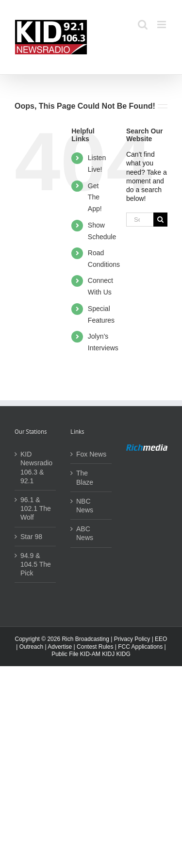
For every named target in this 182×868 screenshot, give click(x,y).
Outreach (31, 647)
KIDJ (108, 654)
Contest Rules (95, 647)
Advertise (60, 647)
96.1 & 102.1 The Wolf (36, 508)
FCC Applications (140, 647)
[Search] (160, 220)
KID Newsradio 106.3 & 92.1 (36, 467)
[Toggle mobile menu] (162, 25)
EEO (161, 639)
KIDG (124, 654)
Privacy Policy (132, 639)
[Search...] (140, 220)
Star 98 (31, 537)
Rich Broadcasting (85, 639)
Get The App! (95, 197)
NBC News (85, 506)
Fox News (91, 454)
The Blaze (85, 477)
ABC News (85, 533)
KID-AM (90, 654)
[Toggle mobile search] (143, 25)
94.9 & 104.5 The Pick (36, 564)
